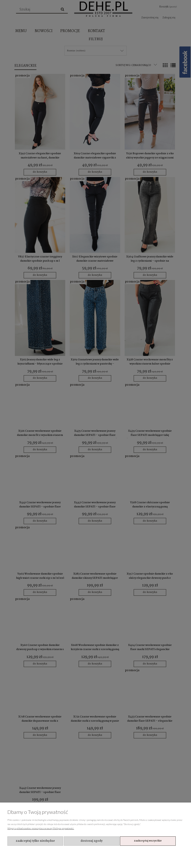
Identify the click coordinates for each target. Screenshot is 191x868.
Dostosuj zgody (92, 841)
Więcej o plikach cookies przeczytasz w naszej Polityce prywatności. (41, 828)
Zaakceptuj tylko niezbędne (35, 841)
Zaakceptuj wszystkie (148, 841)
